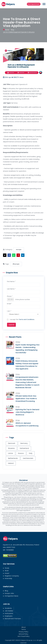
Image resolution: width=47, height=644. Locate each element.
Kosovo (21, 453)
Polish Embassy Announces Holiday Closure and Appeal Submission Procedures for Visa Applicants (27, 365)
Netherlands (13, 458)
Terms (23, 629)
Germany (24, 443)
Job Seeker (8, 611)
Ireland (11, 463)
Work (6, 571)
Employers (8, 616)
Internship (8, 578)
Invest (6, 573)
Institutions (8, 613)
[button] (5, 255)
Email (9, 304)
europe (19, 250)
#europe (16, 264)
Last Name (11, 289)
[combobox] (10, 299)
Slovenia (11, 448)
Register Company (11, 576)
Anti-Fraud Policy (24, 636)
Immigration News (11, 596)
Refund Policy (24, 634)
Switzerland (24, 448)
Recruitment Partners (12, 619)
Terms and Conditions (27, 319)
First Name (11, 281)
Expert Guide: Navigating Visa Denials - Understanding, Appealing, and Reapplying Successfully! (27, 349)
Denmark (12, 443)
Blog (13, 30)
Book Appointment (34, 4)
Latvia (10, 453)
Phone (10, 296)
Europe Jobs (8, 593)
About (24, 627)
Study (6, 568)
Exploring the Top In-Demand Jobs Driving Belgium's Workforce (27, 412)
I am (9, 311)
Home (7, 30)
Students (7, 608)
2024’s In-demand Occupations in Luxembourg (27, 424)
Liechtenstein (28, 458)
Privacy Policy (24, 632)
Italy (31, 453)
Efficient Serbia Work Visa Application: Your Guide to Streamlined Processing (26, 399)
